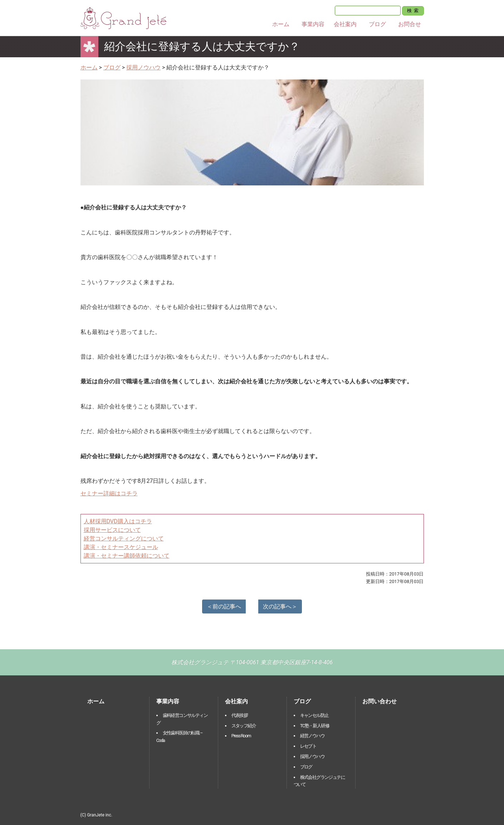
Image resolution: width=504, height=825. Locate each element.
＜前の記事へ (224, 606)
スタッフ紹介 (244, 726)
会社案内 (345, 24)
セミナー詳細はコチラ (109, 493)
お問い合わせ (380, 701)
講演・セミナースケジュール (121, 547)
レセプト (308, 746)
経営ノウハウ (312, 736)
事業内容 (313, 24)
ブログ (377, 24)
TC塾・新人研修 (315, 726)
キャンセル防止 (314, 715)
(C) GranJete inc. (96, 815)
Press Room (241, 736)
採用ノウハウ (312, 756)
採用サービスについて (112, 530)
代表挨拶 (240, 715)
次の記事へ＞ (280, 606)
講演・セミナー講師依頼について (127, 556)
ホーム (281, 24)
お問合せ (410, 24)
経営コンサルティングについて (124, 538)
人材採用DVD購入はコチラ (118, 521)
